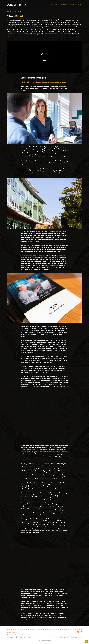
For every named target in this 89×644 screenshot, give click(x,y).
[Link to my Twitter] (78, 632)
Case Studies (63, 5)
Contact (79, 5)
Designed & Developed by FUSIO (44, 641)
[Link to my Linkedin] (82, 632)
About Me (72, 5)
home (8, 12)
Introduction (53, 5)
